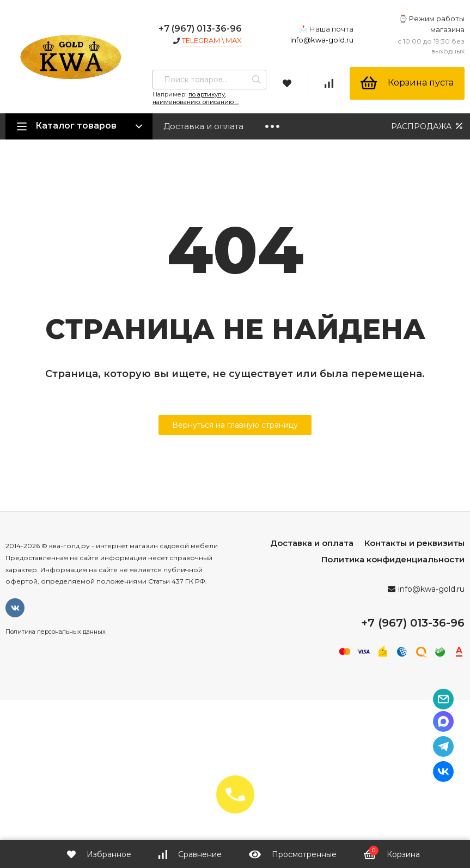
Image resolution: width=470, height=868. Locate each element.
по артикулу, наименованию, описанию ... (196, 98)
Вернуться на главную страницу (235, 425)
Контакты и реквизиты (414, 543)
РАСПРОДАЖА (428, 126)
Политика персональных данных (56, 632)
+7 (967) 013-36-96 (200, 29)
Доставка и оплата (203, 126)
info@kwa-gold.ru (322, 40)
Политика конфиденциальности (393, 559)
